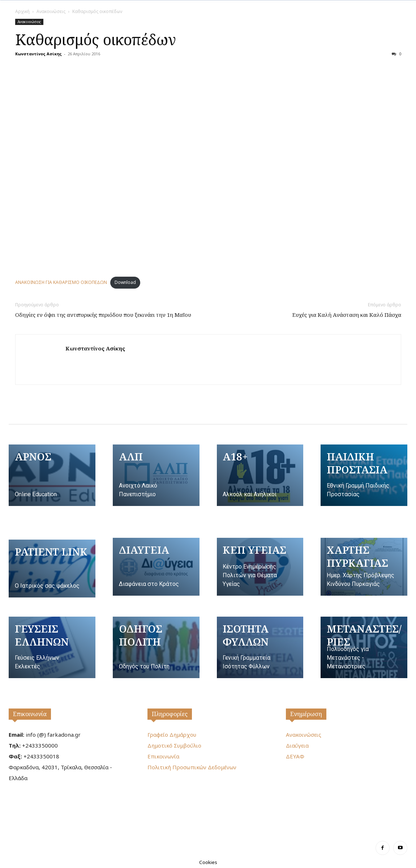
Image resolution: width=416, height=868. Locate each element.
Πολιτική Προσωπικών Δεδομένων (192, 767)
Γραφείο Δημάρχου (172, 735)
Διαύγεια (297, 745)
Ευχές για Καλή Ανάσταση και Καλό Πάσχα (347, 315)
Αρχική (22, 11)
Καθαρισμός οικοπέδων (96, 39)
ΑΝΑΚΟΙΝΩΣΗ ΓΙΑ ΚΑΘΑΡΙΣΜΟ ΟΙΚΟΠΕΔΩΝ (61, 282)
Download (125, 282)
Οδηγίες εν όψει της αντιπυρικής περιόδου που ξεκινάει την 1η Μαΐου (103, 315)
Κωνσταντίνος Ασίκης (38, 54)
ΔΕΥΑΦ (295, 756)
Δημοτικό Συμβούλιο (174, 745)
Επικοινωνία (30, 714)
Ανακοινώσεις (51, 11)
